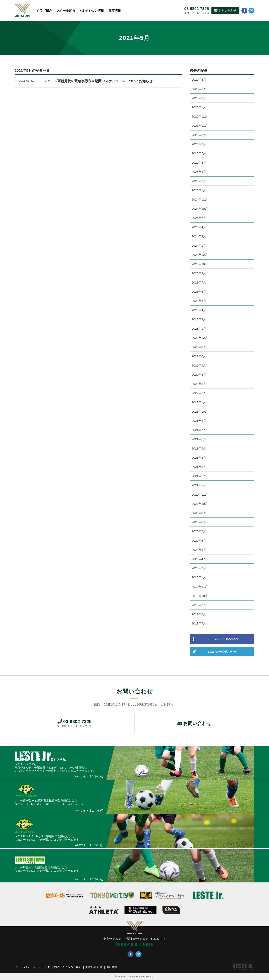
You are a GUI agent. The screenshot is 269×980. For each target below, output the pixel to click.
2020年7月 (199, 531)
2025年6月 (199, 144)
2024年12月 (200, 199)
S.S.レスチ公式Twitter (222, 652)
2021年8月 (199, 421)
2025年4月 (199, 163)
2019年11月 (200, 587)
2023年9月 (199, 273)
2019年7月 (199, 623)
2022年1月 (199, 402)
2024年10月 (200, 209)
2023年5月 (199, 301)
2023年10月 (200, 264)
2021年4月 (199, 458)
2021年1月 (199, 485)
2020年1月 (199, 577)
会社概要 (112, 967)
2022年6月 (199, 356)
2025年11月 (200, 126)
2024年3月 (199, 236)
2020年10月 (200, 504)
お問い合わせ (225, 10)
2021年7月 (199, 430)
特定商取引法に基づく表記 (65, 967)
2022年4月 (199, 375)
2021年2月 (199, 476)
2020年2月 (199, 568)
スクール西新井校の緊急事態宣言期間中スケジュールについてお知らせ (98, 81)
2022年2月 (199, 393)
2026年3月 (199, 89)
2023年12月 (200, 255)
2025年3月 (199, 172)
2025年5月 (199, 153)
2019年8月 (199, 614)
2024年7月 (199, 218)
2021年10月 (200, 411)
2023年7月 (199, 282)
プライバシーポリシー (30, 967)
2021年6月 (199, 439)
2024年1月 (199, 245)
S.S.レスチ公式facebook (222, 639)
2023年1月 (199, 328)
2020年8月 (199, 522)
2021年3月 (199, 467)
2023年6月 (199, 292)
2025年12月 (200, 116)
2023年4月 (199, 310)
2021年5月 (199, 448)
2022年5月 (199, 365)
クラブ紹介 (44, 10)
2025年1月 (199, 190)
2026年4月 (199, 80)
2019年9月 (199, 605)
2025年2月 (199, 181)
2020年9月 (199, 513)
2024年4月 (199, 227)
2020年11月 (200, 494)
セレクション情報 (92, 10)
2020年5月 (199, 550)
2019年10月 (200, 596)
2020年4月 (199, 559)
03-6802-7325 (197, 9)
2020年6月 (199, 541)
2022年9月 (199, 347)
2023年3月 (199, 319)
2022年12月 (200, 338)
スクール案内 (66, 10)
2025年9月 (199, 135)
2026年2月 (199, 98)
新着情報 (115, 10)
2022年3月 (199, 384)
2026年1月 (199, 107)
